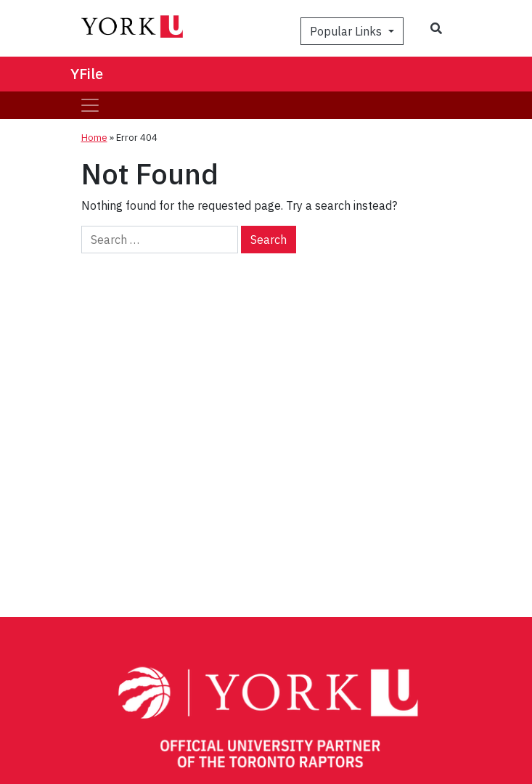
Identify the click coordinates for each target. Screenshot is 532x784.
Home (94, 138)
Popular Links (347, 31)
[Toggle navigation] (90, 105)
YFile (87, 74)
